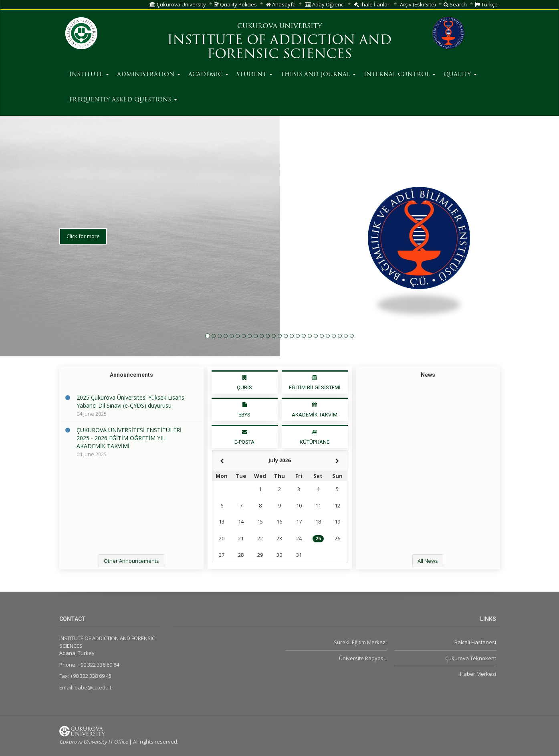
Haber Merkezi (478, 674)
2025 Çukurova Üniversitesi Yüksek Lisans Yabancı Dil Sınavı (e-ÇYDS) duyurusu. (130, 401)
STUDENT (254, 75)
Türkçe (486, 4)
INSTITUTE (89, 75)
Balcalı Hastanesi (475, 642)
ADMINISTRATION (149, 75)
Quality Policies (235, 4)
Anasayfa (281, 4)
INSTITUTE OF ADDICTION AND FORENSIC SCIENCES (279, 48)
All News (428, 561)
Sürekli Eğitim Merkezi (360, 642)
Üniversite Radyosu (363, 658)
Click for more (83, 278)
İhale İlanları (372, 4)
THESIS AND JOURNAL (318, 75)
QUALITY (460, 75)
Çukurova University (178, 4)
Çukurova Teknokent (471, 658)
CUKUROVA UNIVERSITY (279, 26)
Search (455, 4)
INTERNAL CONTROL (400, 75)
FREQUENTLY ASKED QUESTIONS (123, 100)
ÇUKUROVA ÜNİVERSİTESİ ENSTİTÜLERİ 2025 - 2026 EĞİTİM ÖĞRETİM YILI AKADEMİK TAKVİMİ (129, 438)
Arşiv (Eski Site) (418, 4)
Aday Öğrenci (325, 4)
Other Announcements (131, 561)
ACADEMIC (208, 75)
